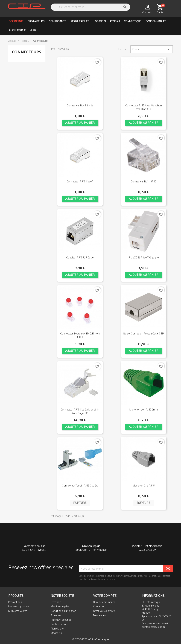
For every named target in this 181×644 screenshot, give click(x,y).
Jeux (33, 30)
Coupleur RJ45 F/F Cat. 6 (80, 258)
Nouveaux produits (19, 607)
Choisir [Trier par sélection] (152, 49)
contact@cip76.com (153, 627)
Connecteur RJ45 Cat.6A (80, 182)
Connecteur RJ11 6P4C (144, 182)
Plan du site (57, 629)
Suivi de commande (104, 602)
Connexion (99, 607)
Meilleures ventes (18, 611)
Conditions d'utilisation (63, 611)
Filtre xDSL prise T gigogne (144, 258)
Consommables (156, 21)
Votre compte (105, 596)
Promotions (15, 602)
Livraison (56, 602)
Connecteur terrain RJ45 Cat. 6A (80, 486)
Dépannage (16, 21)
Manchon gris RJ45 (144, 486)
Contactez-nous (60, 624)
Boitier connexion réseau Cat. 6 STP (144, 334)
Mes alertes (100, 615)
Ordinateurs (36, 21)
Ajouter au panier (80, 123)
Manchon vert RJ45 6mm (144, 410)
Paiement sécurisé (61, 620)
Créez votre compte (104, 611)
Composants (58, 21)
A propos (56, 615)
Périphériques (80, 21)
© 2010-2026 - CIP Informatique (90, 639)
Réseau (115, 21)
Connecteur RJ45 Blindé (80, 106)
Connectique (133, 21)
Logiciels (100, 21)
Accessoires (17, 30)
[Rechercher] (90, 7)
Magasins (56, 633)
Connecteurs (27, 52)
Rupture (80, 503)
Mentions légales (60, 607)
